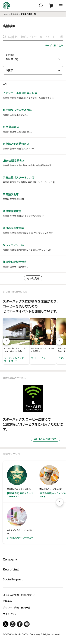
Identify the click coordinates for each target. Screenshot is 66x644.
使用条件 (7, 601)
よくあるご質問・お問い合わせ (19, 595)
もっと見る (33, 278)
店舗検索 (14, 14)
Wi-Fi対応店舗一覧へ (45, 439)
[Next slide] (60, 502)
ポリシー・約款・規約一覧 (17, 608)
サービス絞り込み (54, 45)
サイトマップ (10, 614)
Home (6, 14)
